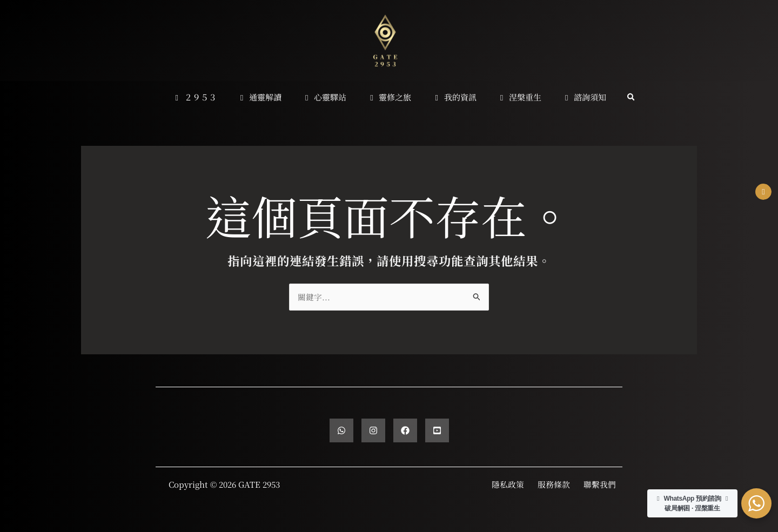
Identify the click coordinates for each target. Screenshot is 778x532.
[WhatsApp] (341, 430)
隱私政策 (508, 484)
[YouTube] (437, 430)
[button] (618, 97)
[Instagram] (373, 430)
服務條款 (554, 484)
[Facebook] (405, 430)
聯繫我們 (600, 484)
